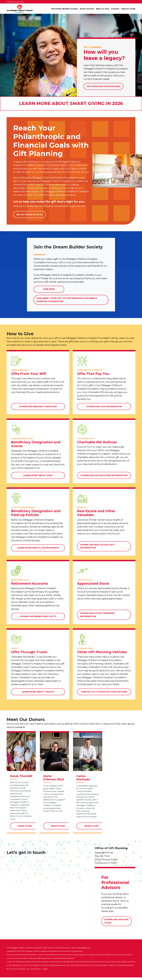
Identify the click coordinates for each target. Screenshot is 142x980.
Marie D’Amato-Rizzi (54, 780)
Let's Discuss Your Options (103, 86)
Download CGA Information (104, 406)
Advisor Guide (128, 9)
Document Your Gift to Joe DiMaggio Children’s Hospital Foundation (67, 301)
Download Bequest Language (38, 406)
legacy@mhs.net (104, 855)
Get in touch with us (29, 214)
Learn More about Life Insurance (38, 548)
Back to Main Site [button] (15, 2)
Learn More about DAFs (38, 475)
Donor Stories (87, 9)
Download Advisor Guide (116, 924)
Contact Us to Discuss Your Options (104, 692)
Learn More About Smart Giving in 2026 (71, 103)
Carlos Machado (83, 780)
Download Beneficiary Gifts (38, 616)
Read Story (29, 830)
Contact (115, 9)
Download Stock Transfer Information (97, 615)
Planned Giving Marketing (72, 954)
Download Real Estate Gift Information (97, 546)
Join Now (49, 289)
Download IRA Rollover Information (104, 475)
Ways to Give (103, 9)
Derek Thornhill (21, 779)
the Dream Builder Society (65, 9)
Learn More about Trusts (38, 692)
